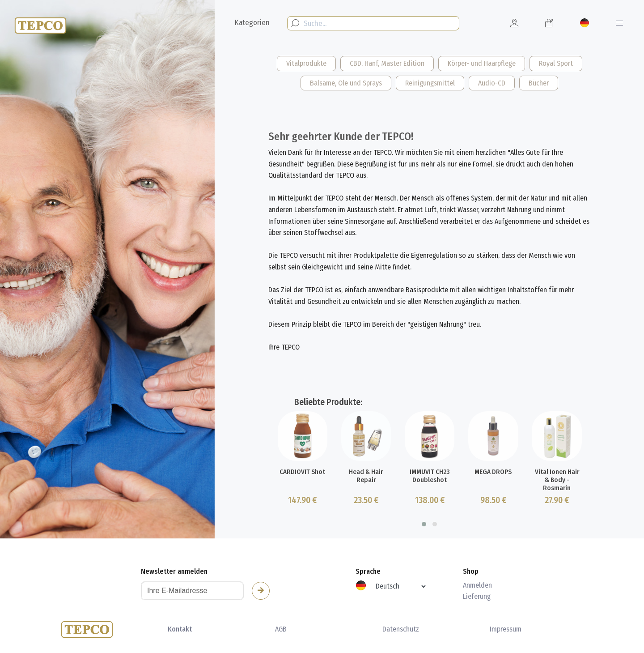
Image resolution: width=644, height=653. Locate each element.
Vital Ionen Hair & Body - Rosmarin (557, 511)
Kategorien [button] (252, 23)
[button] (424, 556)
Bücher (539, 83)
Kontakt (180, 629)
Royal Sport (556, 63)
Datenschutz (401, 629)
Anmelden (477, 585)
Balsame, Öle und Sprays (346, 83)
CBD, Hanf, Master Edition (387, 63)
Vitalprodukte (306, 63)
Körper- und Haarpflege (482, 63)
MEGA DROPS (493, 504)
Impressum (506, 629)
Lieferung (477, 596)
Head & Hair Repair (366, 508)
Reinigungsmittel (430, 83)
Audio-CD (492, 83)
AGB (281, 629)
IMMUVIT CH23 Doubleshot (430, 508)
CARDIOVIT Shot (302, 504)
